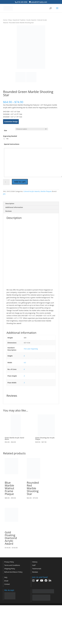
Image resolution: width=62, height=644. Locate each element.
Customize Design (11, 122)
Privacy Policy (9, 562)
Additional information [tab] (14, 207)
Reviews (35, 572)
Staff (34, 565)
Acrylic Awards (31, 20)
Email (6, 581)
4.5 (25, 363)
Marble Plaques (46, 191)
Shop (10, 20)
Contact (7, 584)
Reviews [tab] (8, 211)
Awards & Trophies (19, 20)
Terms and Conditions (12, 565)
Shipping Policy (10, 569)
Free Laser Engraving (31, 349)
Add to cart (20, 182)
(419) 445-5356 (22, 2)
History (35, 562)
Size (6, 130)
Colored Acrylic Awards (32, 191)
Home (5, 20)
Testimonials (37, 569)
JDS (4, 194)
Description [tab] (10, 204)
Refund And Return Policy (13, 572)
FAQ (6, 577)
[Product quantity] (6, 182)
